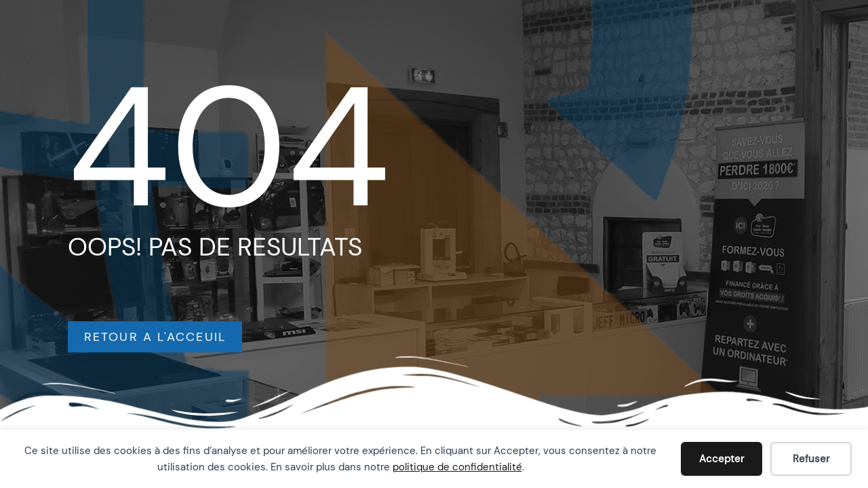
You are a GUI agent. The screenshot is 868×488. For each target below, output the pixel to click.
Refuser (811, 459)
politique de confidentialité (457, 467)
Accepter (722, 459)
